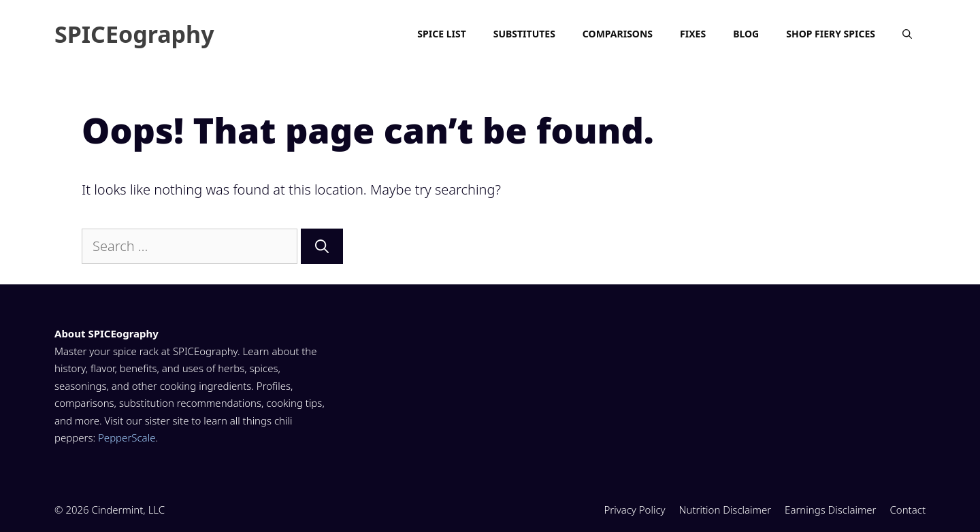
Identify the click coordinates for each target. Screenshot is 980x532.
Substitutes (524, 34)
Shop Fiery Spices (831, 34)
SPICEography (134, 34)
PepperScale (127, 437)
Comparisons (618, 34)
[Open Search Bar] (907, 34)
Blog (746, 34)
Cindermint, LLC (129, 510)
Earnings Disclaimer (830, 510)
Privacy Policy (634, 510)
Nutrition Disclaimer (725, 510)
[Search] (322, 246)
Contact (908, 510)
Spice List (441, 34)
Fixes (693, 34)
